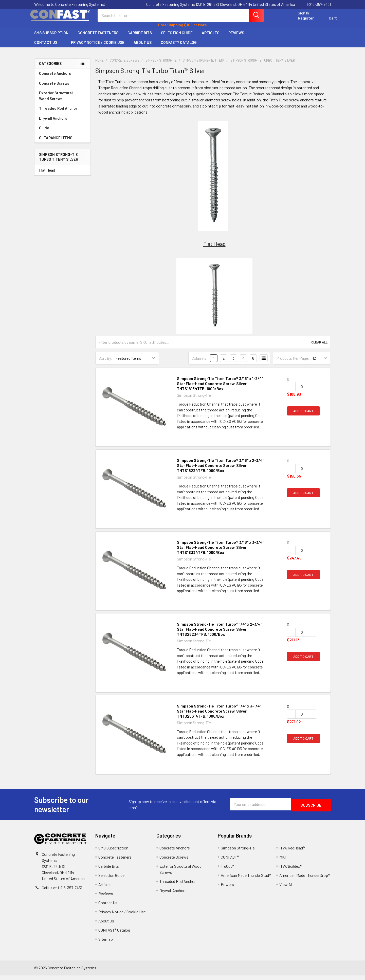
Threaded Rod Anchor (62, 113)
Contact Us (48, 47)
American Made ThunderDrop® (305, 880)
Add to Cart (303, 415)
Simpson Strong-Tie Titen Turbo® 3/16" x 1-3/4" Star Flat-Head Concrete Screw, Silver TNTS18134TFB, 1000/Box (220, 388)
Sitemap (106, 944)
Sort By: (106, 363)
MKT (283, 861)
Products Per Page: (293, 363)
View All (286, 889)
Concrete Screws (62, 88)
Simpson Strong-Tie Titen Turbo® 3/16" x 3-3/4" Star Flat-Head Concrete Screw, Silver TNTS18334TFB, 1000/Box (221, 552)
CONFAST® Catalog (179, 47)
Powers (227, 889)
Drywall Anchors (53, 123)
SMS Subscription (51, 37)
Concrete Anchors (62, 78)
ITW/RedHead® (292, 852)
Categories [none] (50, 68)
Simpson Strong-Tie (238, 852)
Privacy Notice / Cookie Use (98, 47)
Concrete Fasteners (98, 37)
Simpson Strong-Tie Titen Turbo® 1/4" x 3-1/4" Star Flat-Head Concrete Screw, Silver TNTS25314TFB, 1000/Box (219, 715)
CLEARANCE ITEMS (56, 142)
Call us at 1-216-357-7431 (62, 892)
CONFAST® (230, 861)
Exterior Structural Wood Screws (62, 100)
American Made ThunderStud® (246, 880)
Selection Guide (177, 37)
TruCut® (227, 871)
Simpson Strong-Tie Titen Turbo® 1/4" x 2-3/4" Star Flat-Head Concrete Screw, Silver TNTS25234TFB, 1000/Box (220, 634)
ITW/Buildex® (291, 871)
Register (300, 21)
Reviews (236, 37)
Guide (44, 132)
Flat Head (47, 175)
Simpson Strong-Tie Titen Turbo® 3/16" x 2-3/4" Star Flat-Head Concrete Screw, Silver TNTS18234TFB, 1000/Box (221, 470)
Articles (211, 37)
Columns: (200, 363)
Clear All (319, 347)
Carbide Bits (140, 37)
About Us (143, 47)
